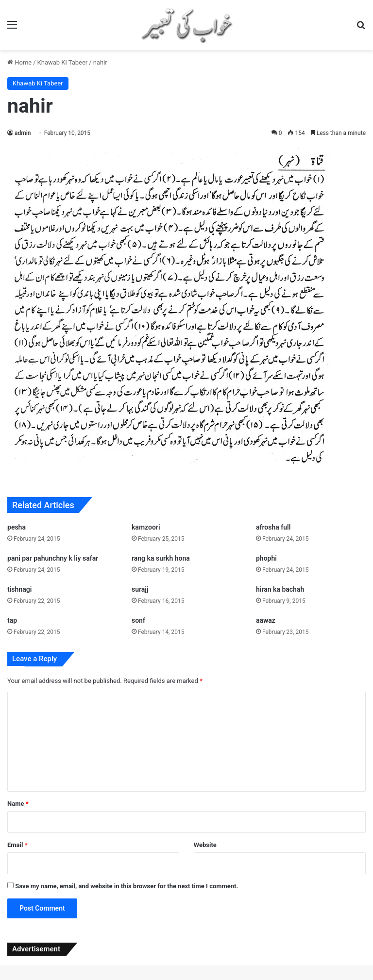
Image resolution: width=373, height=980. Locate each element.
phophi (266, 558)
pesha (17, 527)
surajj (140, 589)
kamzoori (146, 527)
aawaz (266, 620)
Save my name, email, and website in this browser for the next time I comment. (127, 886)
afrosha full (273, 527)
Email (17, 845)
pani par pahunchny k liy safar (53, 558)
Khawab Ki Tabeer (63, 62)
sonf (138, 620)
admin (23, 133)
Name (18, 804)
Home (19, 62)
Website (205, 845)
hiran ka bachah (280, 589)
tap (12, 620)
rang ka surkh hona (161, 558)
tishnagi (19, 589)
